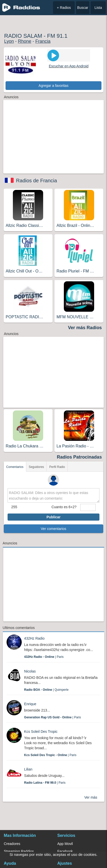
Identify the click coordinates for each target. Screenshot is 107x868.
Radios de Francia (37, 181)
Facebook (65, 851)
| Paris (44, 657)
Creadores (12, 844)
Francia (43, 41)
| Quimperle (46, 690)
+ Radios (64, 8)
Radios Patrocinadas (79, 457)
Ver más (91, 797)
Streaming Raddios (19, 851)
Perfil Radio (57, 467)
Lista (98, 8)
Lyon (9, 41)
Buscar (83, 8)
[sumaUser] (88, 507)
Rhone (25, 41)
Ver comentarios (53, 529)
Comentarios (15, 467)
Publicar (53, 517)
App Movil (65, 844)
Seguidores (36, 467)
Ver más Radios (85, 328)
